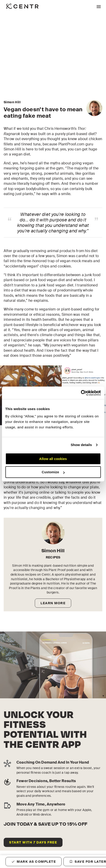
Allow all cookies (53, 459)
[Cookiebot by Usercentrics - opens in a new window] (81, 393)
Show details (81, 445)
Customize (53, 472)
